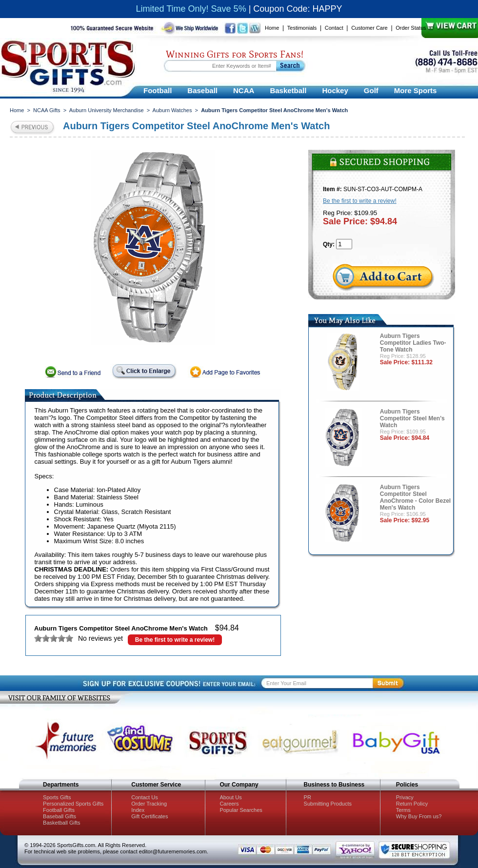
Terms (403, 810)
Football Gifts (59, 810)
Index (138, 810)
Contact (334, 28)
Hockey (335, 90)
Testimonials (302, 28)
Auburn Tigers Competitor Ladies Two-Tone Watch (413, 343)
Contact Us (144, 797)
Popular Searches (241, 810)
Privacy (405, 797)
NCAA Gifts (47, 110)
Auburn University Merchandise (107, 110)
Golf (371, 90)
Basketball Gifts (61, 823)
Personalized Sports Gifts (73, 804)
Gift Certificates (149, 816)
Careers (229, 804)
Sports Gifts (57, 797)
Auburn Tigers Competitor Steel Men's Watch (412, 418)
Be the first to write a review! (175, 640)
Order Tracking (149, 804)
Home (272, 28)
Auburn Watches (172, 110)
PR (308, 797)
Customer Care (369, 28)
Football (158, 90)
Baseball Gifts (60, 816)
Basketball (288, 90)
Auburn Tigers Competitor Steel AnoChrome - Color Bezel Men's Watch (415, 497)
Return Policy (412, 804)
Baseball (202, 90)
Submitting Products (328, 804)
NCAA (244, 90)
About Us (230, 797)
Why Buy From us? (419, 816)
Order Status (411, 28)
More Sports (416, 90)
